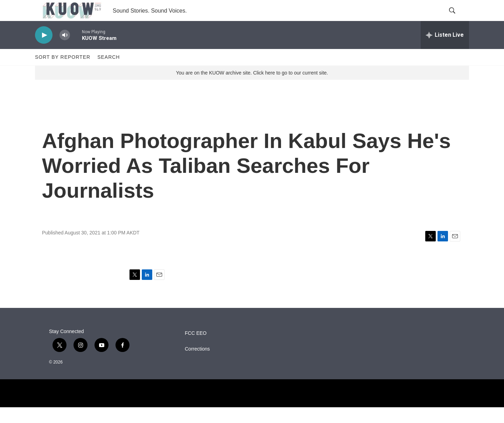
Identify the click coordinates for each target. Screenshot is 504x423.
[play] (44, 51)
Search (108, 73)
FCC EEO (196, 349)
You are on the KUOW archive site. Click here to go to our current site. (252, 89)
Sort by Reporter (63, 73)
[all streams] (445, 51)
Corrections (197, 365)
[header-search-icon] (458, 19)
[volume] (65, 51)
